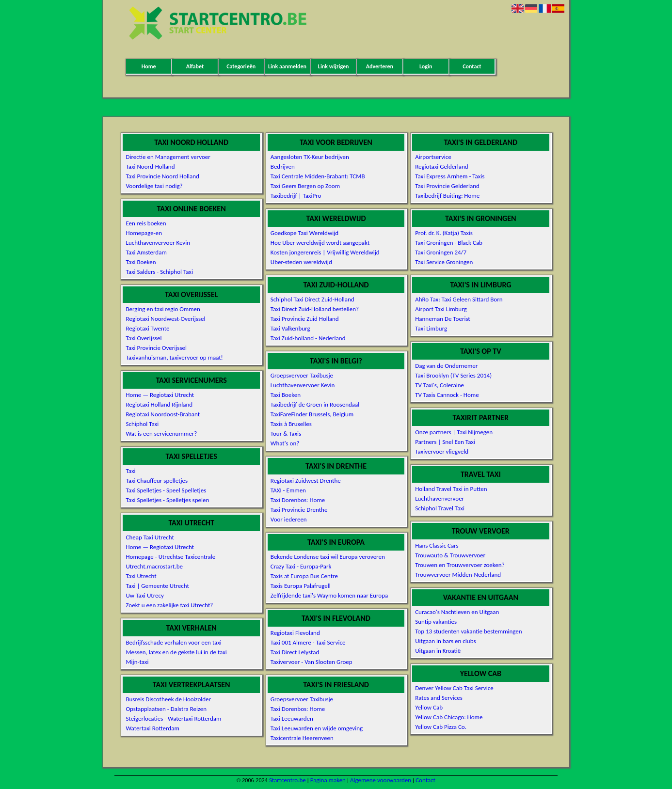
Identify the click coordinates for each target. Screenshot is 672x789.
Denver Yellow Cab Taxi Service (454, 688)
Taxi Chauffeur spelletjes (157, 481)
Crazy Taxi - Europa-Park (301, 566)
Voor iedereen (289, 519)
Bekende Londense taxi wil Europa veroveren (328, 557)
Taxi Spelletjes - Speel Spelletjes (166, 490)
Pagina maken (328, 780)
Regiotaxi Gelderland (441, 166)
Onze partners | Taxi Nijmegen (454, 432)
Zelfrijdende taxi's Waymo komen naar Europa (329, 595)
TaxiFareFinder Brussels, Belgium (312, 414)
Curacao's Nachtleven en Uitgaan (457, 612)
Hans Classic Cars (437, 545)
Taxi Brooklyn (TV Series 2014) (453, 375)
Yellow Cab (429, 707)
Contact (472, 66)
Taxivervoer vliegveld (442, 451)
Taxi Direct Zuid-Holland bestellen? (315, 309)
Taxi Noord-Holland (150, 166)
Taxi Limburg (431, 328)
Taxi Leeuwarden (292, 718)
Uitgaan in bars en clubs (445, 641)
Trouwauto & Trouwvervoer (450, 555)
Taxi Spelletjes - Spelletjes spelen (167, 500)
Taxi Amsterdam (146, 252)
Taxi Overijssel (144, 338)
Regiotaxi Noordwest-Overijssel (165, 319)
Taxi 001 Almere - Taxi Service (308, 642)
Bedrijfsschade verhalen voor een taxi (173, 642)
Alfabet (195, 66)
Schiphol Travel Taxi (440, 508)
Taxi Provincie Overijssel (156, 348)
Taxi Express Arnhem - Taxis (450, 176)
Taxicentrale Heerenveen (302, 738)
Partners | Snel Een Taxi (445, 442)
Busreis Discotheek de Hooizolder (168, 699)
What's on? (285, 443)
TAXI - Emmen (288, 490)
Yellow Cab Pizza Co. (441, 727)
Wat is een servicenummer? (161, 434)
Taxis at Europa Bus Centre (304, 576)
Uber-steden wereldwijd (301, 262)
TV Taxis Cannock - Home (447, 395)
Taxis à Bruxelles (291, 424)
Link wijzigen (334, 66)
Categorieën (241, 66)
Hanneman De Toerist (443, 319)
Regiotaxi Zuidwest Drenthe (306, 481)
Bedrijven (283, 166)
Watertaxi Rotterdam (152, 728)
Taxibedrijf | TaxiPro (296, 196)
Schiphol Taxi (142, 424)
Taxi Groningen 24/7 (441, 252)
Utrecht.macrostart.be (154, 566)
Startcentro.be (288, 780)
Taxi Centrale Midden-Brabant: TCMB (318, 176)
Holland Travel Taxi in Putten (451, 489)
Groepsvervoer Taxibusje (302, 375)
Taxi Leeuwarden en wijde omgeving (317, 728)
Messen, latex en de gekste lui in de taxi (176, 652)
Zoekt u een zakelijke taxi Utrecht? (169, 605)
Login (426, 66)
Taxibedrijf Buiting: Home (447, 196)
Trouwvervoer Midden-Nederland (458, 575)
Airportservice (433, 157)
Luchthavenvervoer (440, 498)
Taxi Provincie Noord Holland (162, 176)
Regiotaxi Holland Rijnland (159, 404)
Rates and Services (439, 698)
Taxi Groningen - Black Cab (449, 243)
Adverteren (380, 66)
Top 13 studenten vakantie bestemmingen (469, 631)
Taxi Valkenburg (290, 328)
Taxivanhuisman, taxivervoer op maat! (174, 357)
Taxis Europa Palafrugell (301, 586)
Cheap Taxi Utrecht (150, 537)
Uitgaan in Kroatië (438, 651)
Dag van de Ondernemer (446, 366)
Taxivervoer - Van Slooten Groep (312, 662)
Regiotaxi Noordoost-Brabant (163, 414)
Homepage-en (144, 233)
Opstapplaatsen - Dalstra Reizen (166, 709)
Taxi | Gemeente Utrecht (157, 586)
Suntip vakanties (436, 622)
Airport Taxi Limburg (441, 309)
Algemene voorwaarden (381, 780)
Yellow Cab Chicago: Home (449, 717)
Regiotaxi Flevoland (295, 633)
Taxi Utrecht (141, 576)
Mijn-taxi (137, 662)
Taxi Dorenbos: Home (298, 500)
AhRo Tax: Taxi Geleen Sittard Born (459, 299)
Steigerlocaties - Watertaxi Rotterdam (173, 718)
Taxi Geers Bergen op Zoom (305, 186)
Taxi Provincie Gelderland (447, 186)
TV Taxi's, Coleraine (440, 385)
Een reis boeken (146, 223)
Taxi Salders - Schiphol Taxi (159, 272)
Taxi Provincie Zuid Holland (305, 319)
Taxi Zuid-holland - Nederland (308, 338)
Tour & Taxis (286, 434)
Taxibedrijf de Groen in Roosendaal (315, 404)
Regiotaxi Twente (147, 328)
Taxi (130, 471)
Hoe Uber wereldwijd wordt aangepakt (320, 243)
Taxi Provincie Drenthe (299, 510)
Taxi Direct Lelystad (295, 652)
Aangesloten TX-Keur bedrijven (310, 157)
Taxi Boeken (141, 262)
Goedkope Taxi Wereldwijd (304, 233)
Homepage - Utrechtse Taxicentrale (170, 557)
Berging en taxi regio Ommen (163, 309)
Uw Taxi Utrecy (144, 595)
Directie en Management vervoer (168, 157)
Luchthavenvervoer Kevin (158, 243)
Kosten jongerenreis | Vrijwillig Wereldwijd (325, 252)
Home (149, 66)
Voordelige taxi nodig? (154, 186)
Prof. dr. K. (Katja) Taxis (444, 233)
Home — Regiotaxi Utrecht (160, 395)
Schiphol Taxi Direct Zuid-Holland (312, 299)
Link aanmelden (287, 66)
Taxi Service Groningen (444, 262)
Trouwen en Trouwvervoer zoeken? (460, 565)
